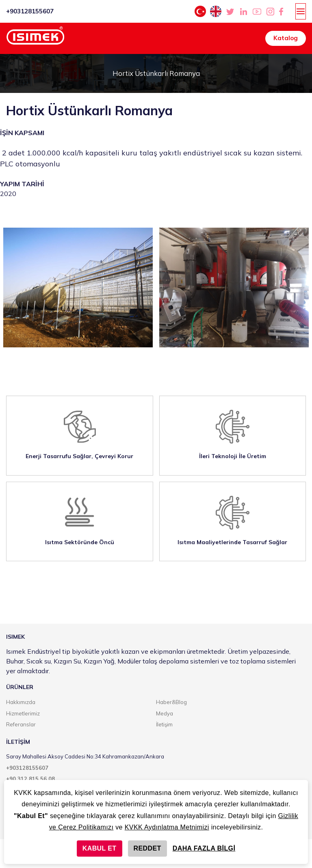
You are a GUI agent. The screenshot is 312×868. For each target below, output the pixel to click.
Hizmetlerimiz (23, 713)
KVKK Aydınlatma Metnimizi (167, 827)
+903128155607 (30, 11)
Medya (165, 713)
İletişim (164, 724)
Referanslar (21, 724)
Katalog (286, 38)
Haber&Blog (171, 702)
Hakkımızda (21, 702)
